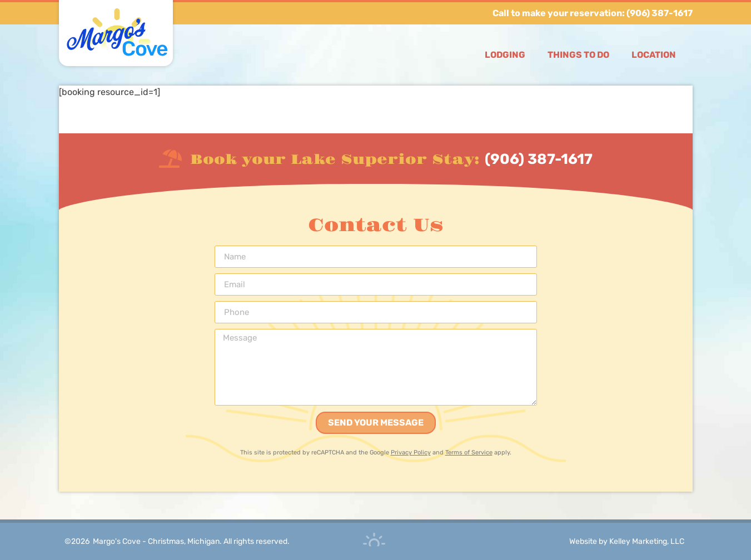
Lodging (505, 55)
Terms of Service (469, 452)
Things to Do (578, 55)
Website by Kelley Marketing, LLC (627, 541)
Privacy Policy (411, 452)
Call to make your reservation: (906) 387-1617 (593, 13)
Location (654, 55)
